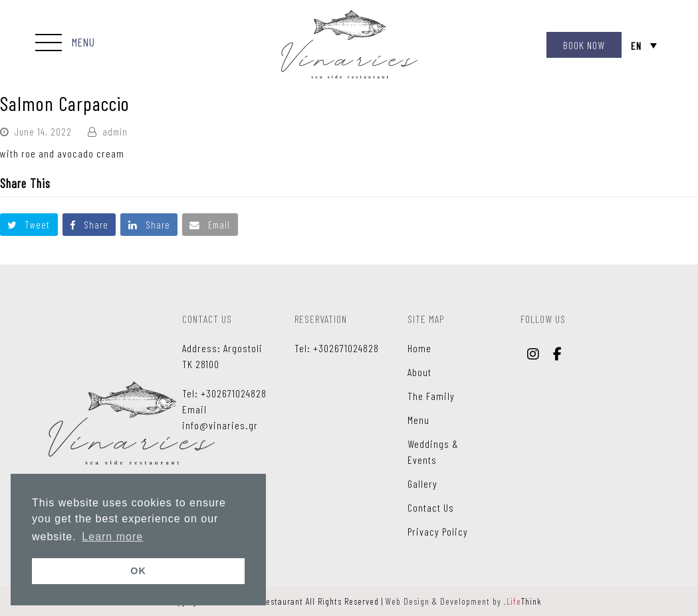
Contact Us (431, 507)
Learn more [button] (112, 537)
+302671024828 (234, 393)
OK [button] (138, 571)
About (419, 372)
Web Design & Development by (464, 601)
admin (115, 132)
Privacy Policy (438, 531)
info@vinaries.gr (220, 425)
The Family (431, 396)
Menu (418, 420)
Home (419, 348)
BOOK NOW (584, 45)
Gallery (422, 483)
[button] (65, 44)
